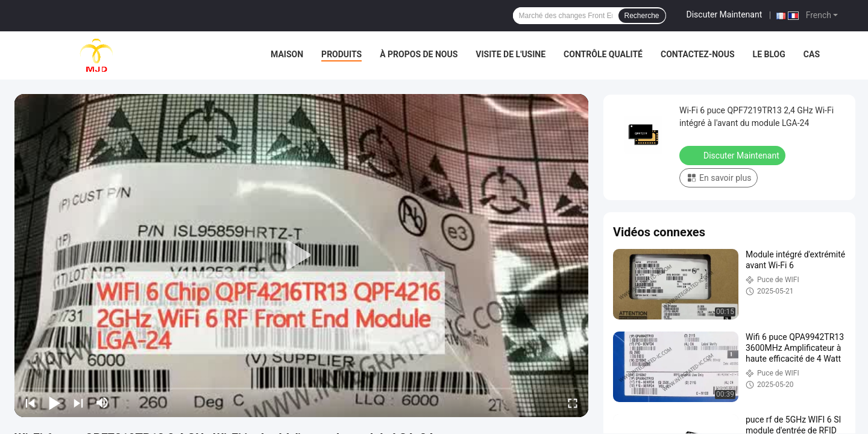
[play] (301, 256)
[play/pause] (54, 403)
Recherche (642, 16)
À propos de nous (419, 54)
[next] (78, 403)
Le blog (769, 54)
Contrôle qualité (603, 54)
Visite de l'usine (511, 54)
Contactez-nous (698, 54)
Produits (341, 54)
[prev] (30, 403)
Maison (287, 54)
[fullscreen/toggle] (573, 403)
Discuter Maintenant (725, 14)
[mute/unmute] (102, 403)
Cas (812, 54)
